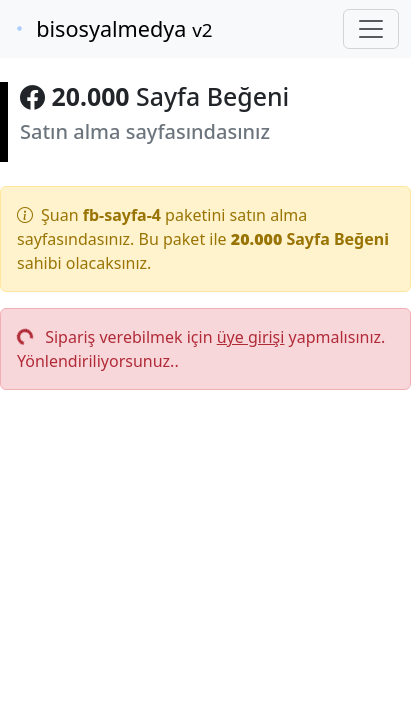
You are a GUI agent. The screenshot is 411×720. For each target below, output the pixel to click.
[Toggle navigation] (371, 29)
